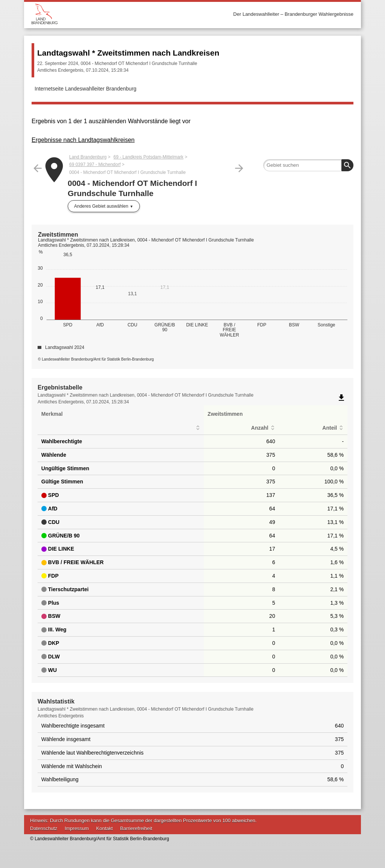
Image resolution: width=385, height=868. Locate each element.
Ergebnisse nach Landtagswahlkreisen (83, 140)
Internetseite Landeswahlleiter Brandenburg (86, 89)
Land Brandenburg (88, 157)
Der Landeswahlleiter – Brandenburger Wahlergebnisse (293, 14)
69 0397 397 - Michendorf (95, 165)
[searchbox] (308, 165)
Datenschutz (44, 828)
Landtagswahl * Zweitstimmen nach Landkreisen (128, 53)
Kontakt (105, 828)
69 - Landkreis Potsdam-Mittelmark (149, 157)
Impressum (77, 828)
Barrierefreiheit (136, 828)
